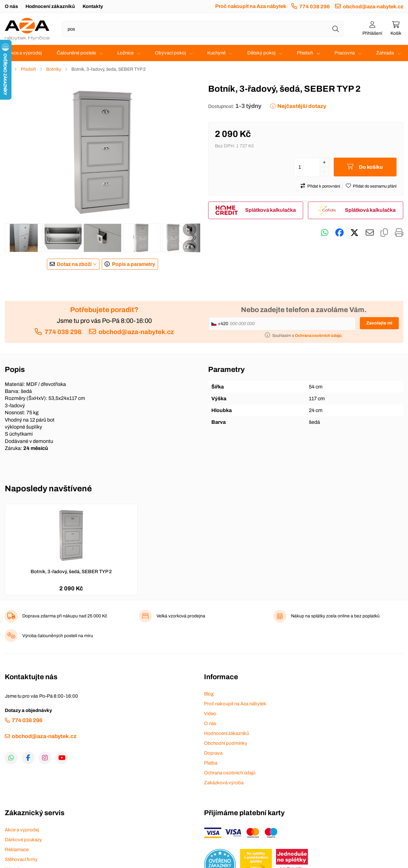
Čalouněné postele (76, 53)
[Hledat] (336, 29)
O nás (11, 6)
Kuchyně (216, 53)
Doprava (213, 753)
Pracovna (345, 53)
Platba (211, 763)
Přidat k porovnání (324, 186)
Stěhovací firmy (21, 859)
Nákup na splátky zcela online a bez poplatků (335, 616)
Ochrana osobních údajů (230, 773)
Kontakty (93, 6)
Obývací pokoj (170, 53)
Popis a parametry (134, 264)
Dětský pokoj (261, 53)
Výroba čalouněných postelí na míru (58, 636)
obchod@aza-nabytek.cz (373, 7)
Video (210, 714)
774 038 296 (315, 7)
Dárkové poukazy (23, 840)
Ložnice (125, 53)
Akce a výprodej (25, 53)
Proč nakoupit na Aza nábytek (251, 6)
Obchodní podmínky (226, 743)
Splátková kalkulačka (270, 210)
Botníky (54, 69)
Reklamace (17, 850)
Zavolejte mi (379, 323)
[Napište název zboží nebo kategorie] (203, 29)
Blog (209, 694)
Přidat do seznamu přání (375, 186)
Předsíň (305, 53)
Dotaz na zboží (74, 264)
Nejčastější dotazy (302, 106)
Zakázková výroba (224, 783)
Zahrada (385, 53)
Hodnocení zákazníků (50, 6)
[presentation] (193, 238)
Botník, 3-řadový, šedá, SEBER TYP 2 (71, 572)
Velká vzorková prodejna (181, 616)
